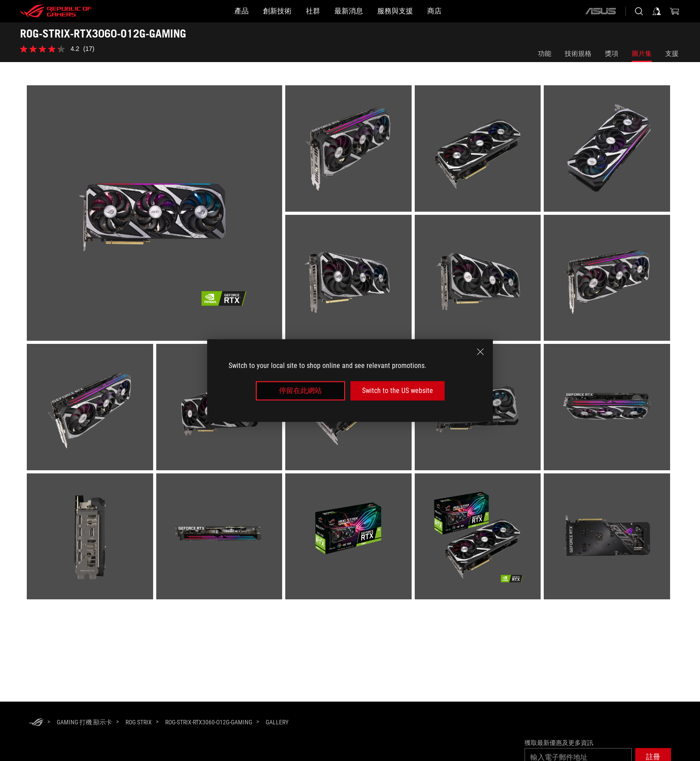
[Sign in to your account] (657, 11)
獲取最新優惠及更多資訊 (559, 743)
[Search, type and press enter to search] (639, 11)
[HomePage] (36, 723)
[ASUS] (600, 11)
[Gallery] (277, 723)
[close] (480, 352)
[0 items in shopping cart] (675, 11)
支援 (672, 54)
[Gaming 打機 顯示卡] (84, 722)
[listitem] (156, 215)
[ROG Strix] (139, 722)
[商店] (470, 11)
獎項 (612, 54)
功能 (545, 54)
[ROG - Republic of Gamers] (56, 11)
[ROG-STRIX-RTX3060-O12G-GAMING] (209, 722)
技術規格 (578, 54)
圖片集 (642, 54)
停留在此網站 (300, 391)
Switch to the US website (398, 391)
